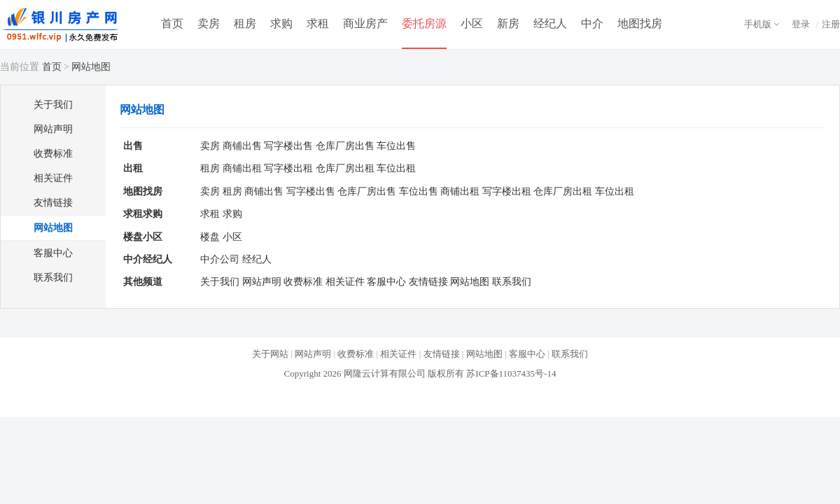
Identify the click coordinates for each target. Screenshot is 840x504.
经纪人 (550, 23)
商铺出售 (242, 146)
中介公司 (220, 259)
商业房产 (365, 23)
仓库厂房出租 (345, 168)
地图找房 (640, 23)
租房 (245, 23)
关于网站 (270, 354)
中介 (592, 23)
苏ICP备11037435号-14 (511, 373)
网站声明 (53, 129)
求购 (281, 23)
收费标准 (53, 154)
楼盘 (210, 237)
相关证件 (53, 178)
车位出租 (396, 168)
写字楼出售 (288, 146)
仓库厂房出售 (345, 146)
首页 (172, 23)
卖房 (209, 23)
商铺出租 (242, 168)
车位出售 (396, 146)
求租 (318, 23)
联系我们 (53, 278)
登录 (801, 24)
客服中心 (53, 253)
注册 (831, 24)
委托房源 (424, 23)
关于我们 (53, 105)
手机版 (758, 24)
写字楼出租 (288, 168)
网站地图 (53, 228)
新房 (508, 23)
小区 (472, 23)
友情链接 (53, 203)
